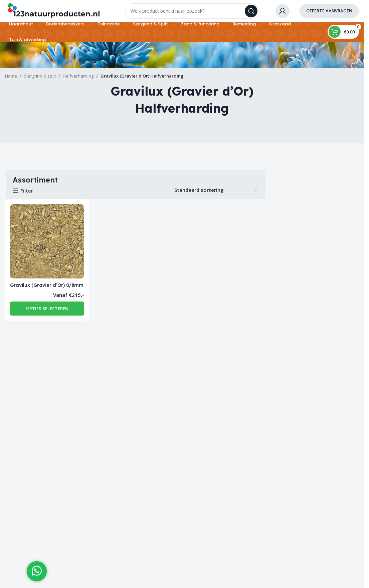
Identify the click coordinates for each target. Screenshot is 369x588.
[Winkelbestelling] (216, 195)
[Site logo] (53, 13)
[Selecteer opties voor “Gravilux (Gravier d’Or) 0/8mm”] (46, 319)
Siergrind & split (40, 81)
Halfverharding (78, 81)
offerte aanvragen (329, 13)
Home (11, 81)
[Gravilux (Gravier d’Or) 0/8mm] (46, 246)
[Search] (192, 13)
